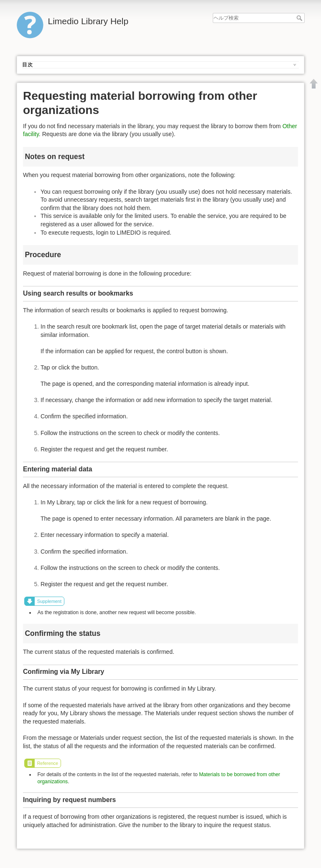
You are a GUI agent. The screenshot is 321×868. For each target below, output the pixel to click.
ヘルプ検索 (300, 18)
